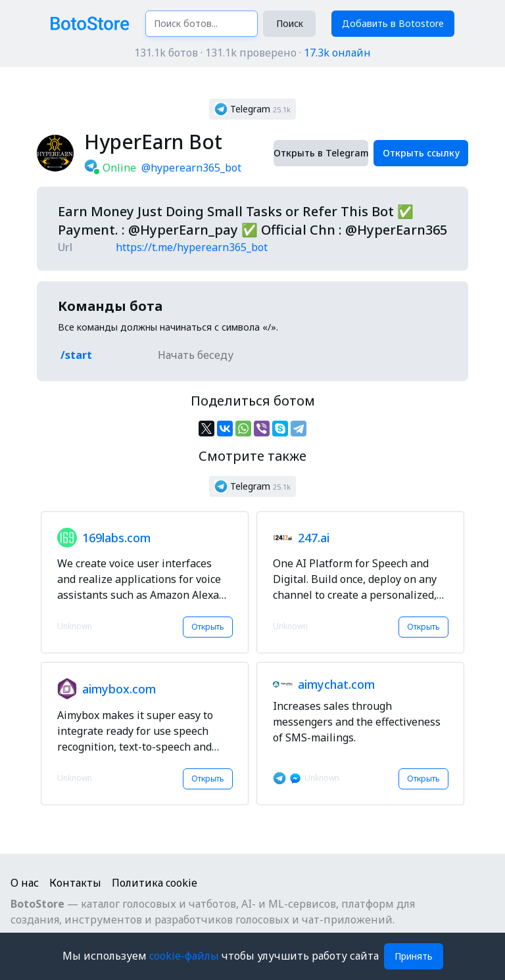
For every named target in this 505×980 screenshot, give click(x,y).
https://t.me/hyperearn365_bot (192, 247)
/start (76, 355)
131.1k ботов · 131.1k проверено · (252, 53)
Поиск (290, 23)
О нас (25, 883)
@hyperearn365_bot (191, 168)
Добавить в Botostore (393, 23)
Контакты (75, 883)
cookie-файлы (185, 956)
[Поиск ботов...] (202, 24)
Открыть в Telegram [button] (321, 153)
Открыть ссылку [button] (421, 153)
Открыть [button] (208, 627)
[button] (252, 109)
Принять (414, 956)
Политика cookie (155, 883)
